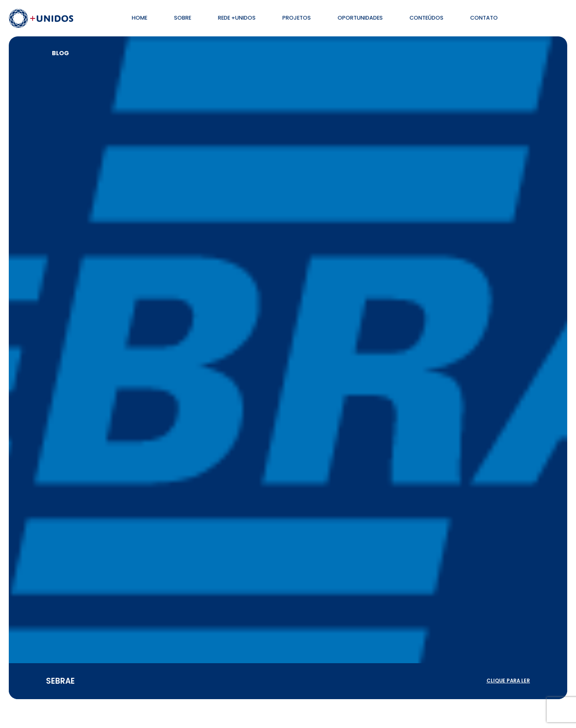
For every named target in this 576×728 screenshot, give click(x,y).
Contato (484, 18)
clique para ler (508, 681)
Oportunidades (360, 18)
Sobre (183, 18)
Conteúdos (426, 18)
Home (140, 18)
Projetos (297, 18)
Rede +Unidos (237, 18)
